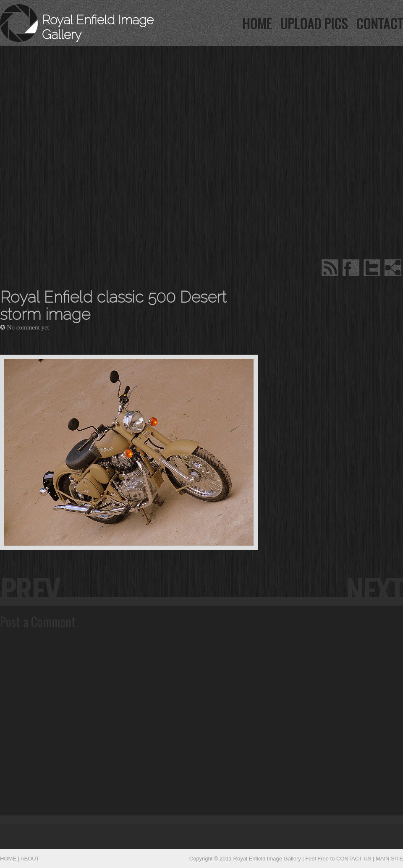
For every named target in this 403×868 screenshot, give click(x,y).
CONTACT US (354, 859)
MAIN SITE (389, 859)
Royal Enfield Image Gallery (267, 859)
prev (30, 590)
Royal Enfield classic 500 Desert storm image (113, 306)
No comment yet (28, 327)
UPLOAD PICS (314, 23)
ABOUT (30, 859)
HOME (257, 23)
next (374, 590)
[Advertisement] (131, 99)
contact (379, 23)
